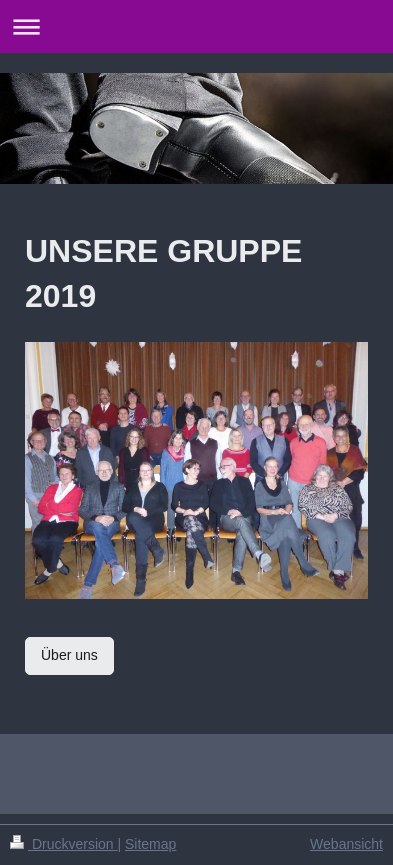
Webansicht (346, 844)
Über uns (69, 655)
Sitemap (150, 844)
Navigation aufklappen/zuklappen (196, 26)
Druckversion (63, 844)
